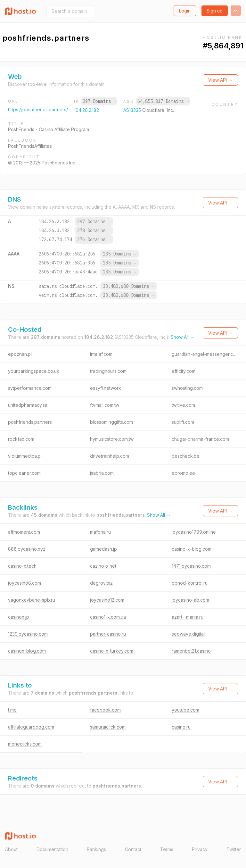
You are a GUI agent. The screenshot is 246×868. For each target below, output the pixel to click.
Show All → (183, 337)
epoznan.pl (20, 354)
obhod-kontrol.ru (190, 583)
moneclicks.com (25, 744)
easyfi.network (106, 388)
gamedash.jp (103, 549)
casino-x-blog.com (192, 549)
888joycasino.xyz (27, 549)
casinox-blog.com (27, 651)
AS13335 (133, 110)
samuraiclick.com (108, 727)
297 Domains (99, 101)
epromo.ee (183, 473)
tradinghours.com (108, 371)
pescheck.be (186, 456)
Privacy (200, 849)
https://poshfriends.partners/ (38, 109)
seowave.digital (188, 634)
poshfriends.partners (30, 422)
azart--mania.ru (188, 617)
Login (185, 11)
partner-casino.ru (108, 634)
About (11, 849)
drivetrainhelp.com (110, 456)
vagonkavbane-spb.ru (32, 600)
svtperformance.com (30, 388)
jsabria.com (102, 473)
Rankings (96, 849)
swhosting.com (187, 388)
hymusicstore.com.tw (112, 439)
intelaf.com (101, 354)
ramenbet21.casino (191, 651)
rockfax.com (21, 439)
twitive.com (183, 405)
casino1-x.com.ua (108, 617)
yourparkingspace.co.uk (34, 371)
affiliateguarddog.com (31, 727)
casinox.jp (19, 617)
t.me (12, 710)
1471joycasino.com (191, 566)
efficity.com (184, 371)
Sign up (215, 11)
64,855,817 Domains (163, 101)
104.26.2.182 (86, 110)
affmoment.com (24, 532)
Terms (167, 849)
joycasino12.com (107, 600)
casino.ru (181, 727)
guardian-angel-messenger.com (205, 354)
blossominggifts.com (111, 422)
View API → (220, 80)
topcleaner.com (24, 473)
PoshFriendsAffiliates (30, 146)
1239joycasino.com (28, 634)
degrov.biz (101, 583)
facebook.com (105, 710)
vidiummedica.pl (25, 456)
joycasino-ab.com (190, 600)
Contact (133, 849)
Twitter (234, 849)
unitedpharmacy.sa (28, 405)
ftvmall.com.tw (105, 405)
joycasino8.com (25, 583)
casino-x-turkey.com (112, 651)
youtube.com (185, 710)
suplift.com (183, 422)
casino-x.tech (22, 566)
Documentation (52, 849)
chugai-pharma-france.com (200, 439)
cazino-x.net (103, 566)
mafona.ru (100, 532)
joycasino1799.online (194, 532)
